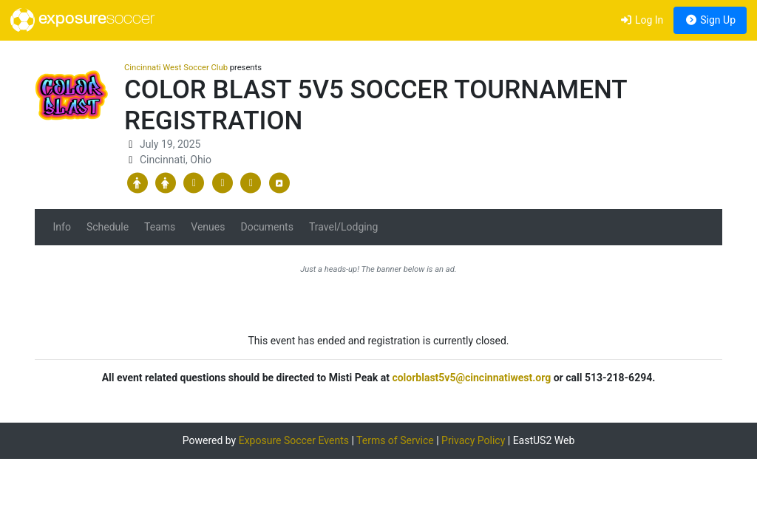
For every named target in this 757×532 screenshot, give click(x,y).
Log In (641, 20)
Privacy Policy (473, 440)
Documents (267, 227)
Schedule (108, 227)
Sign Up (710, 20)
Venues (208, 227)
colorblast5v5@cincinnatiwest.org (471, 378)
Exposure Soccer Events (294, 440)
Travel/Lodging (343, 227)
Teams (160, 227)
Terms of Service (395, 440)
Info (62, 227)
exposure (82, 20)
